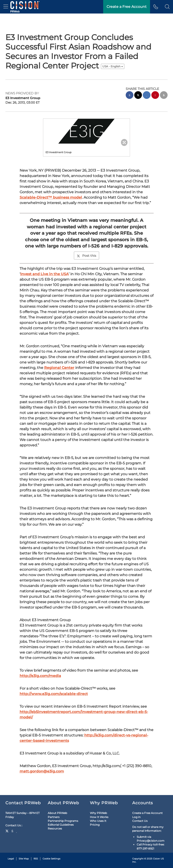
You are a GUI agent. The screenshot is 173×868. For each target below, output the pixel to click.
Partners (54, 817)
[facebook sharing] (130, 96)
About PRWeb (57, 813)
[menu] (6, 7)
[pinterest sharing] (155, 96)
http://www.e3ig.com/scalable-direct (54, 694)
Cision (156, 859)
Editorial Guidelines (61, 825)
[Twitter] (8, 831)
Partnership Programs (63, 821)
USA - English (113, 66)
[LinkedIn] (17, 831)
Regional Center (59, 368)
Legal (11, 859)
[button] (167, 7)
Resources (55, 828)
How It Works (99, 817)
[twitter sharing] (138, 96)
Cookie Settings (51, 859)
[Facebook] (12, 831)
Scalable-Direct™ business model (51, 197)
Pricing (95, 825)
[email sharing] (164, 96)
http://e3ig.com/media (40, 676)
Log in (136, 817)
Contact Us (14, 825)
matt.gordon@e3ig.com (42, 771)
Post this (86, 256)
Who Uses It (98, 821)
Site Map (24, 859)
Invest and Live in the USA (44, 274)
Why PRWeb (98, 813)
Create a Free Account (147, 813)
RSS (36, 859)
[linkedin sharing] (147, 96)
